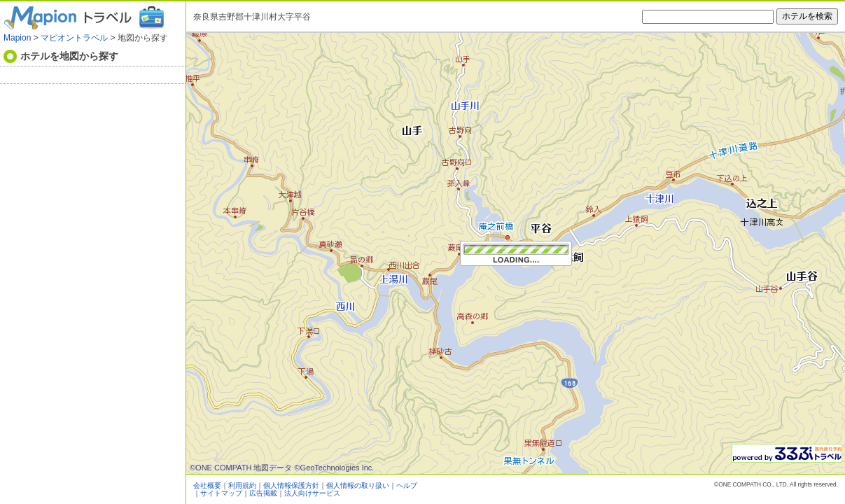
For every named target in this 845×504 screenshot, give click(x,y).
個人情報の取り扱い (358, 485)
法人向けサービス (312, 493)
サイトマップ (221, 493)
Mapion (17, 38)
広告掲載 (263, 493)
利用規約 (242, 485)
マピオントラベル (74, 38)
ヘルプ (407, 485)
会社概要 (207, 485)
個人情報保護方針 (291, 485)
